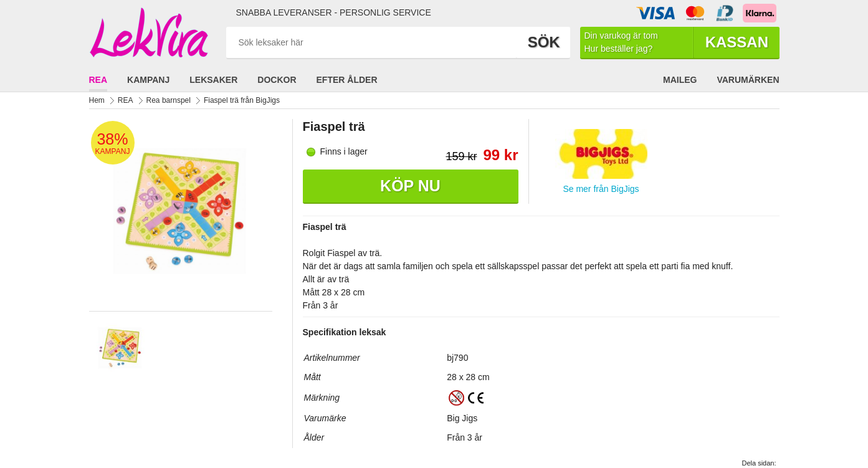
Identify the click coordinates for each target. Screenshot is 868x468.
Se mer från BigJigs (601, 189)
